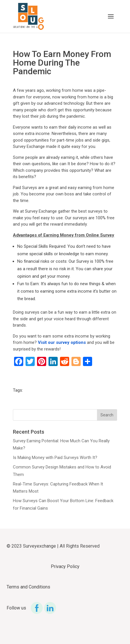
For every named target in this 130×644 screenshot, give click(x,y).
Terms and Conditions (28, 587)
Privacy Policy (65, 566)
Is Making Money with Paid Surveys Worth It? (55, 458)
